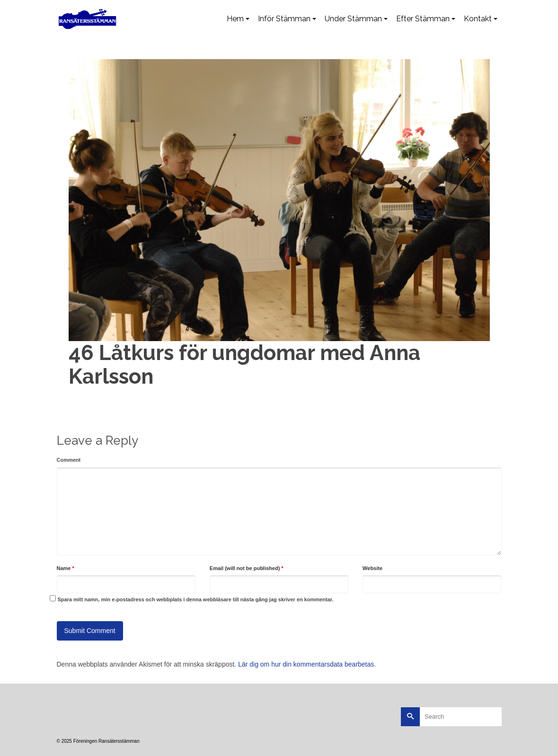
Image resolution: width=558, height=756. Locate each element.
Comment (69, 460)
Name (66, 568)
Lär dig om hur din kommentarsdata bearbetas (306, 664)
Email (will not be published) (247, 568)
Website (372, 568)
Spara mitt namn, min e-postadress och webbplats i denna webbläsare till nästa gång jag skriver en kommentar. (195, 599)
